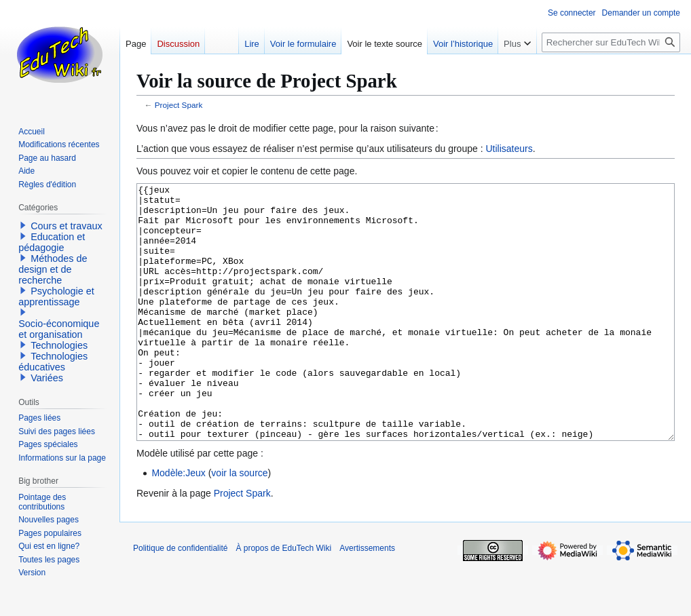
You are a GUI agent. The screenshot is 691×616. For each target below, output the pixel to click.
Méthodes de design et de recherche (53, 269)
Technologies (59, 345)
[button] (23, 225)
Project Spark (179, 105)
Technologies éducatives (53, 362)
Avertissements (367, 599)
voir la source (239, 524)
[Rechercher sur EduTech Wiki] (611, 42)
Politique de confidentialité (180, 599)
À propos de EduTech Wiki (283, 599)
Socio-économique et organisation (59, 329)
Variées (47, 378)
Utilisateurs (509, 149)
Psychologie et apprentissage (56, 296)
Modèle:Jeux (178, 524)
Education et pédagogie (52, 242)
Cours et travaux (67, 226)
